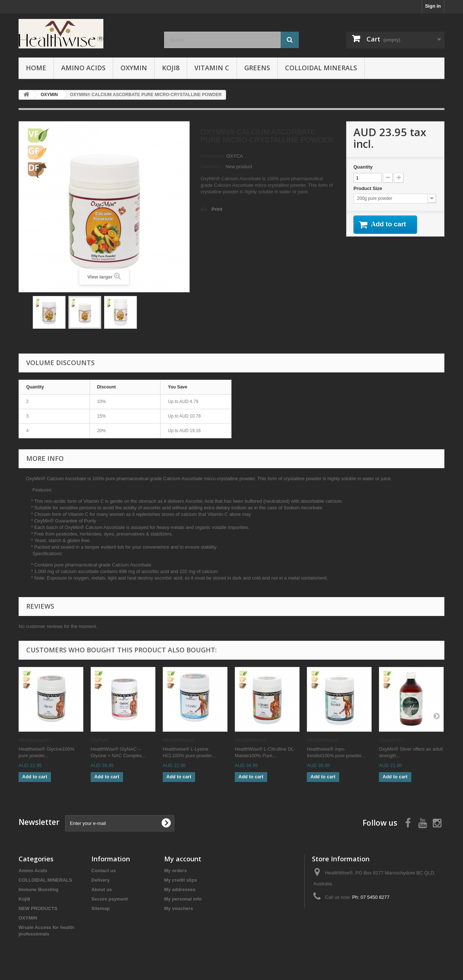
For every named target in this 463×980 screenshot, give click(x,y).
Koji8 (171, 68)
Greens (257, 68)
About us (102, 890)
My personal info (183, 899)
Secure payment (110, 899)
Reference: (213, 156)
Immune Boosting (39, 890)
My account (183, 859)
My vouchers (179, 908)
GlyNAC (100, 740)
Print (217, 209)
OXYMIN (134, 68)
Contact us (104, 871)
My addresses (180, 890)
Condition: (212, 167)
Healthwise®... (36, 740)
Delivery (101, 880)
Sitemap (101, 908)
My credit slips (181, 880)
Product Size (368, 188)
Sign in (433, 6)
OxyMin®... (392, 740)
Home (36, 68)
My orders (175, 871)
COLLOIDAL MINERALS (321, 68)
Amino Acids (83, 68)
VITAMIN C (212, 68)
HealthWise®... (181, 740)
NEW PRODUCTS (38, 908)
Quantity (363, 167)
